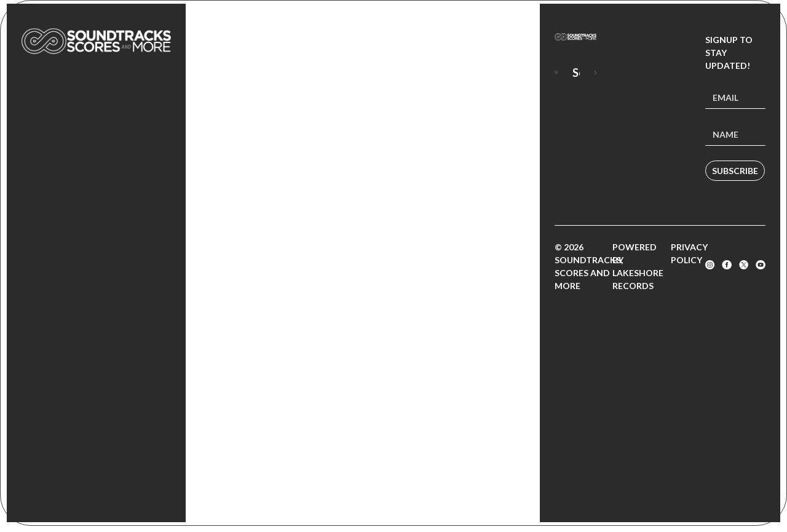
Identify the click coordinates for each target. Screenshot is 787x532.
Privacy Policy (689, 253)
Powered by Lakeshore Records (638, 266)
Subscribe (735, 171)
